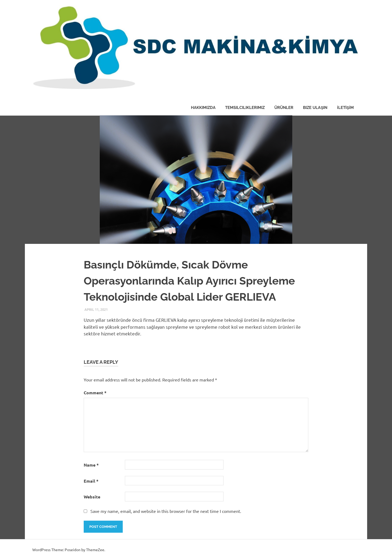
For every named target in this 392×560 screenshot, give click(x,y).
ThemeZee (95, 550)
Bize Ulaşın (315, 108)
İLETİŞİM (345, 108)
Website (92, 497)
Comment (95, 393)
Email (91, 481)
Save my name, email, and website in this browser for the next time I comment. (166, 511)
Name (91, 465)
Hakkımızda (203, 108)
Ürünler (284, 108)
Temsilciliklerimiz (245, 108)
